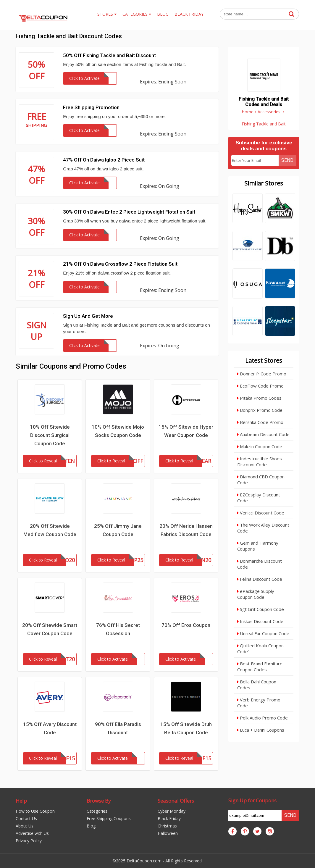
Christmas (167, 826)
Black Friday (169, 818)
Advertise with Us (32, 833)
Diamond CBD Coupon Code (261, 480)
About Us (25, 826)
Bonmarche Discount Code (260, 564)
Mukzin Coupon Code (260, 446)
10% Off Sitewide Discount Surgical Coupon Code (50, 435)
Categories (97, 811)
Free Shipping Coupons (109, 818)
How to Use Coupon (35, 811)
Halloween (168, 833)
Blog (91, 826)
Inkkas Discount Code (260, 621)
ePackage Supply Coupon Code (256, 594)
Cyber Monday (172, 811)
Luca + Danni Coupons (261, 730)
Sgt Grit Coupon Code (261, 609)
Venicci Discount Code (261, 513)
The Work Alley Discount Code (263, 528)
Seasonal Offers (176, 801)
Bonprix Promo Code (260, 410)
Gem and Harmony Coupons (258, 546)
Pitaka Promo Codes (259, 398)
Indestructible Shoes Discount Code (260, 462)
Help (21, 801)
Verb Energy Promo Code (259, 703)
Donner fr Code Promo (262, 374)
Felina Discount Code (260, 579)
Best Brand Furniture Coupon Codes (260, 667)
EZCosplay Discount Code (259, 498)
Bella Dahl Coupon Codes (257, 685)
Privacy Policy (29, 841)
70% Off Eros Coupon (186, 625)
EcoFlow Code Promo (260, 386)
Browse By (99, 801)
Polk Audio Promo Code (262, 718)
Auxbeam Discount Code (263, 434)
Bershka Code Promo (260, 422)
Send (287, 160)
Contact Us (26, 818)
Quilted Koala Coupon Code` (260, 648)
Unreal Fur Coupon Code (263, 633)
